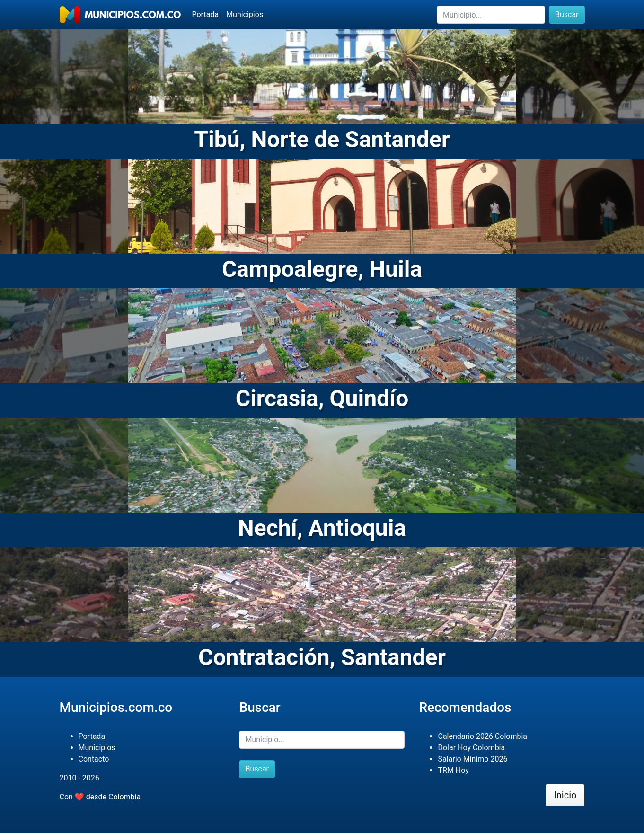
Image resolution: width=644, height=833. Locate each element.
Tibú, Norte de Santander (322, 139)
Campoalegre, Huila (322, 269)
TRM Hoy (453, 770)
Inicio (565, 795)
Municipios (245, 14)
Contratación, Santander (322, 657)
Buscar (567, 14)
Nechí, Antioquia (322, 528)
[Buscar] (491, 15)
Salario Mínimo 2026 (472, 759)
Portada (206, 14)
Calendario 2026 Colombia (482, 736)
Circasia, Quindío (322, 398)
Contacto (94, 759)
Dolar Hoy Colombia (471, 748)
